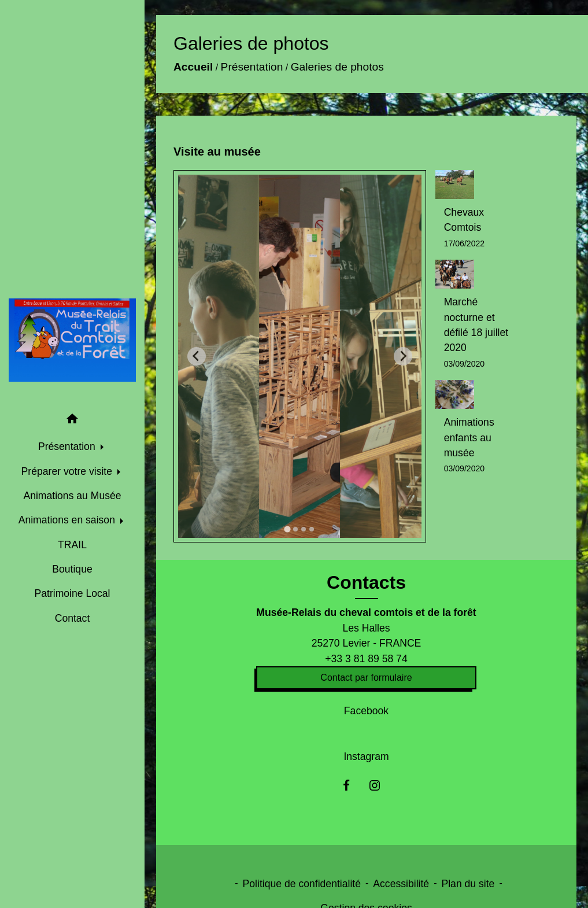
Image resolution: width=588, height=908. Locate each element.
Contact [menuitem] (73, 618)
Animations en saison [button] (68, 520)
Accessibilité (401, 884)
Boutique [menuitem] (72, 569)
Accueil (193, 63)
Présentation (252, 63)
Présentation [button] (68, 446)
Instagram (366, 756)
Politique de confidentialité (302, 884)
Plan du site (468, 884)
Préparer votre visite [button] (68, 471)
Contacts (366, 582)
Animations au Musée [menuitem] (72, 496)
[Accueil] (72, 340)
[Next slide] (403, 356)
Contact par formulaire (366, 678)
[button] (72, 421)
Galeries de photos (337, 63)
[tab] (288, 529)
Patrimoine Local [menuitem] (72, 593)
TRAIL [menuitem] (72, 545)
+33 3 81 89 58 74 (366, 659)
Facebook (366, 711)
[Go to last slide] (197, 356)
